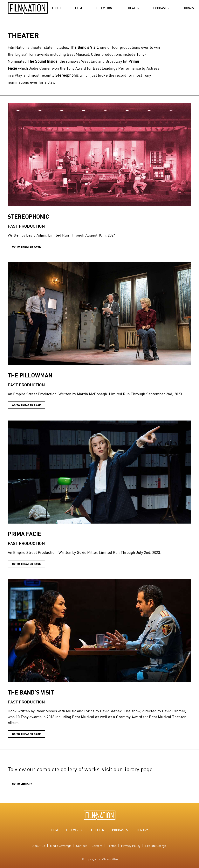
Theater (133, 8)
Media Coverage (61, 846)
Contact (82, 846)
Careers (97, 846)
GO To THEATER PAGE (26, 246)
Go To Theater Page (26, 405)
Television (104, 8)
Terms (112, 846)
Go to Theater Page (26, 564)
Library (188, 8)
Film (79, 8)
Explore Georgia (156, 846)
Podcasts (161, 8)
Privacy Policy (131, 846)
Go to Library (22, 784)
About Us (39, 846)
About (56, 8)
